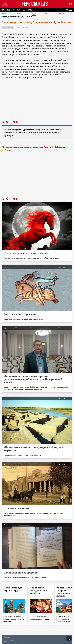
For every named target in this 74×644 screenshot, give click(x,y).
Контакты (7, 637)
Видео (34, 14)
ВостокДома (8, 37)
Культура (18, 28)
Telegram (59, 147)
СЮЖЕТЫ (61, 14)
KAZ (3, 10)
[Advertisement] (37, 176)
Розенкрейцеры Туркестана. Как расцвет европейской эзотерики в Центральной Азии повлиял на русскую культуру (33, 133)
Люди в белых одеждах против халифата (38, 590)
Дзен (7, 150)
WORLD (30, 10)
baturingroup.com (25, 642)
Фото (47, 14)
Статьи (20, 14)
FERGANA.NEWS (35, 4)
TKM (18, 10)
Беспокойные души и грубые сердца (13, 589)
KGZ (9, 10)
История (26, 28)
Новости (5, 14)
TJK (13, 10)
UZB (24, 10)
